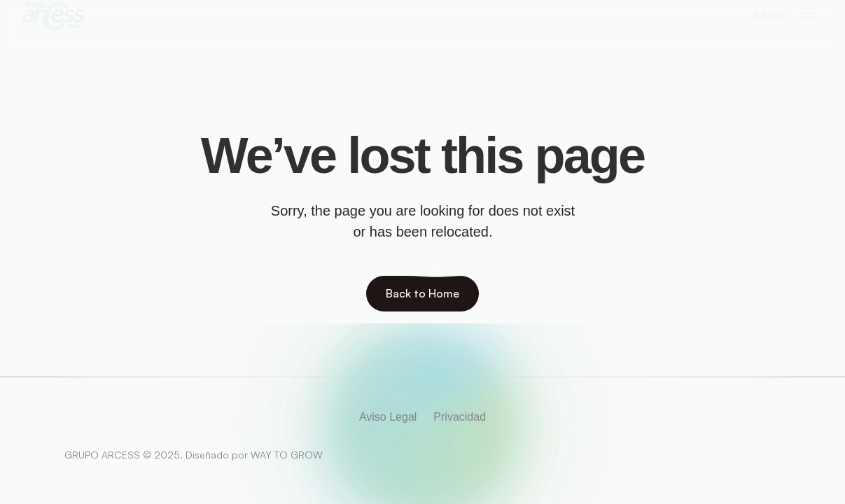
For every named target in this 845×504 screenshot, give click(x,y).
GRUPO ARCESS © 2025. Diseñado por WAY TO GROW (194, 455)
